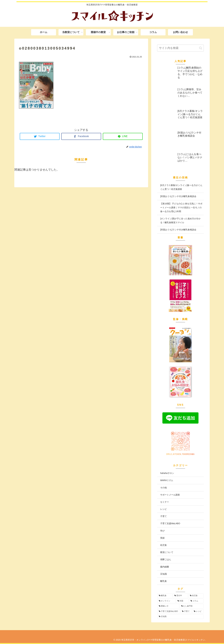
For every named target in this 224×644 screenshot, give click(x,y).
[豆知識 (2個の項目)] (180, 617)
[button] (201, 48)
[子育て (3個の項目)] (186, 611)
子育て (163, 516)
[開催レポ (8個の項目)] (168, 606)
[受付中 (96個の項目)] (180, 596)
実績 (162, 538)
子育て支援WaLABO (170, 523)
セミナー (165, 502)
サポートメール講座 (170, 495)
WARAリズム (167, 480)
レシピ (163, 509)
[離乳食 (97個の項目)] (165, 596)
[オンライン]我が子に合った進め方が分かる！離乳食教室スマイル (180, 221)
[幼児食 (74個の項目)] (196, 596)
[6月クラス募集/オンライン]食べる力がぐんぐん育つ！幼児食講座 (181, 187)
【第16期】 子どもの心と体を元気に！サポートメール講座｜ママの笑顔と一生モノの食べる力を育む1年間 (181, 208)
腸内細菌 (165, 567)
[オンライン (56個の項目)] (166, 601)
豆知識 (163, 574)
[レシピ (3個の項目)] (198, 611)
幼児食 (163, 545)
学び (162, 531)
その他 (163, 488)
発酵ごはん (166, 559)
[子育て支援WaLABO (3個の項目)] (169, 611)
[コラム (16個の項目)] (196, 601)
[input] (180, 48)
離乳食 (163, 581)
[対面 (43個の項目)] (182, 601)
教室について (167, 552)
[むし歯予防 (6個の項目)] (192, 606)
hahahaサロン (167, 473)
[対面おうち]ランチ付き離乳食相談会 (178, 196)
